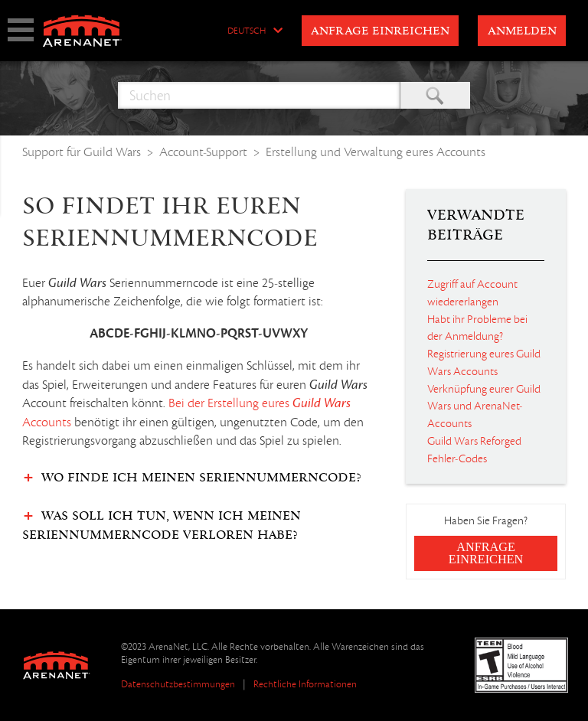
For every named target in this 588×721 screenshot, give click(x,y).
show (21, 30)
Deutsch (247, 31)
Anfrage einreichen (380, 31)
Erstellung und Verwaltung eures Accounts (376, 152)
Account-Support (203, 152)
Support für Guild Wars (82, 152)
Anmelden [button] (522, 31)
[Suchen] (259, 95)
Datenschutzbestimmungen (178, 684)
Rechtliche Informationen (305, 684)
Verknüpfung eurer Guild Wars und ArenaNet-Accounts (484, 406)
